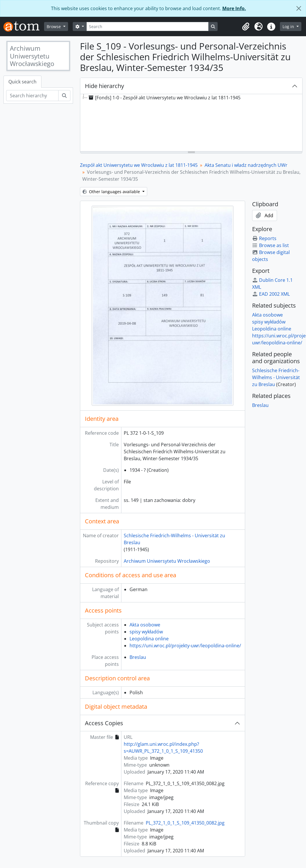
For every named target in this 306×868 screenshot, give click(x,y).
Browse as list (271, 245)
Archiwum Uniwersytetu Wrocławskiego (167, 561)
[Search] (147, 27)
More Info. (234, 8)
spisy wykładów (146, 632)
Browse (54, 27)
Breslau (138, 657)
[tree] (191, 123)
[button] (246, 27)
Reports (264, 238)
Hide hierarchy (104, 86)
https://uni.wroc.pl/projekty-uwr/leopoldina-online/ (185, 646)
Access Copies (104, 723)
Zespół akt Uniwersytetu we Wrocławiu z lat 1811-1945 (139, 165)
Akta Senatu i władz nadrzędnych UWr (246, 165)
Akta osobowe (145, 625)
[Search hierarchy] (32, 96)
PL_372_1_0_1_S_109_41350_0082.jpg (185, 823)
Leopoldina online (149, 639)
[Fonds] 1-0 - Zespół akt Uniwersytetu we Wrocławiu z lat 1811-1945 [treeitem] (164, 98)
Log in (289, 27)
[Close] (299, 8)
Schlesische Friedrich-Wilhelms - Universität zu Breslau (276, 377)
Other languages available (112, 192)
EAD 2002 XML (271, 294)
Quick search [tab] (22, 82)
